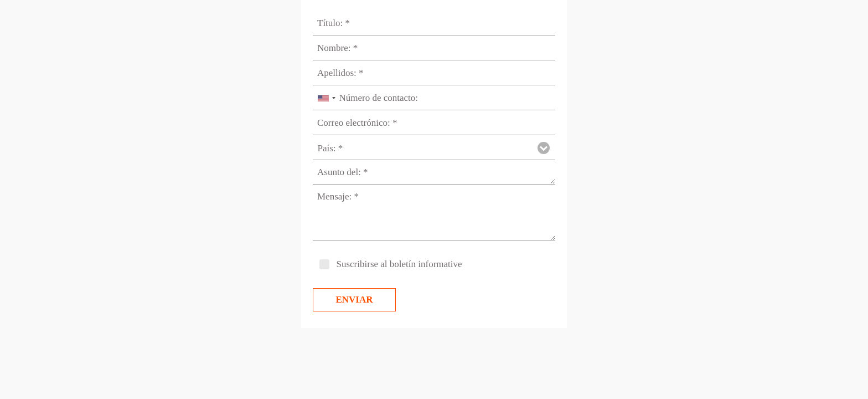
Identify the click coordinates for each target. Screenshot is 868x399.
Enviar (354, 300)
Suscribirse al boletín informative (399, 264)
